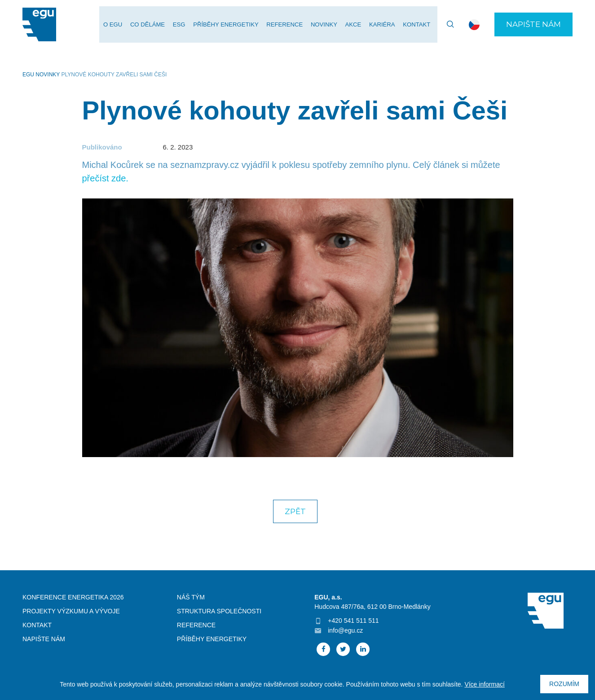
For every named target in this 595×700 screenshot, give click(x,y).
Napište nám (533, 25)
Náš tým (191, 597)
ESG (186, 25)
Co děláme (155, 25)
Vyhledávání (446, 25)
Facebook (323, 649)
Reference (289, 25)
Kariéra (383, 25)
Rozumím (564, 684)
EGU (28, 75)
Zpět (295, 511)
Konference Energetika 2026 (73, 597)
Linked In (363, 649)
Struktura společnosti (219, 611)
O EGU (121, 25)
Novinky (328, 25)
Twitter (343, 649)
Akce (355, 25)
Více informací (484, 684)
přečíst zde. (105, 178)
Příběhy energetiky (231, 25)
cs (474, 25)
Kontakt (417, 25)
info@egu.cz (345, 630)
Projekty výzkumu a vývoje (71, 611)
